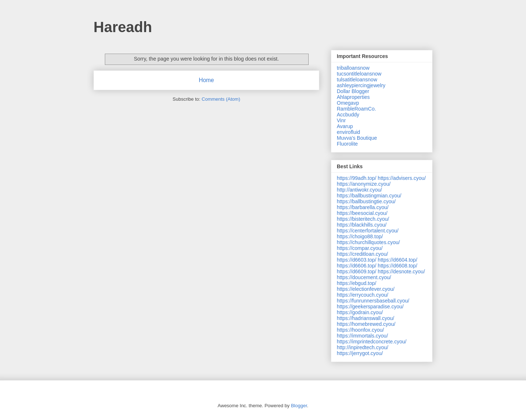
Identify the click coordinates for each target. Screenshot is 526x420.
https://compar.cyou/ (360, 248)
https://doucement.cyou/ (364, 277)
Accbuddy (348, 115)
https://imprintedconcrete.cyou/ (372, 342)
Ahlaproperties (353, 97)
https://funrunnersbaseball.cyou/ (373, 301)
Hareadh (123, 27)
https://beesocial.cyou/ (362, 213)
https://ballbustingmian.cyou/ (369, 196)
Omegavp (348, 103)
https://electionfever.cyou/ (366, 289)
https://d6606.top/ (357, 266)
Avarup (345, 126)
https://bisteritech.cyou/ (363, 219)
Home (206, 80)
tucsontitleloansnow (359, 74)
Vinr (341, 120)
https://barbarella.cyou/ (363, 207)
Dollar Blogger (353, 91)
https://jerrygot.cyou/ (360, 353)
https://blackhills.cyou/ (362, 225)
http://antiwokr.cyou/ (359, 190)
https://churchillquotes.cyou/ (368, 242)
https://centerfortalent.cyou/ (368, 231)
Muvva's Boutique (357, 138)
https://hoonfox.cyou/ (360, 330)
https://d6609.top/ (357, 271)
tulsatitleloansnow (357, 80)
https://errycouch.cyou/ (363, 295)
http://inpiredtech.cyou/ (363, 347)
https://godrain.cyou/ (360, 312)
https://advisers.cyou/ (402, 178)
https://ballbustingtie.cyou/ (366, 201)
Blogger (299, 406)
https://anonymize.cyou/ (364, 184)
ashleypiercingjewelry (361, 85)
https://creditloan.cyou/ (362, 254)
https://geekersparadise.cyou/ (370, 307)
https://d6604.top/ (397, 260)
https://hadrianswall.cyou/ (365, 318)
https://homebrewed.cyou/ (366, 324)
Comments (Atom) (221, 99)
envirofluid (348, 132)
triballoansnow (353, 68)
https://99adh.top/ (357, 178)
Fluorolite (347, 144)
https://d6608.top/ (397, 266)
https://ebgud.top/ (357, 283)
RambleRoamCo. (356, 109)
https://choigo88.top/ (360, 236)
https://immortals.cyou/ (362, 336)
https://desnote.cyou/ (401, 271)
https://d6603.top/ (357, 260)
